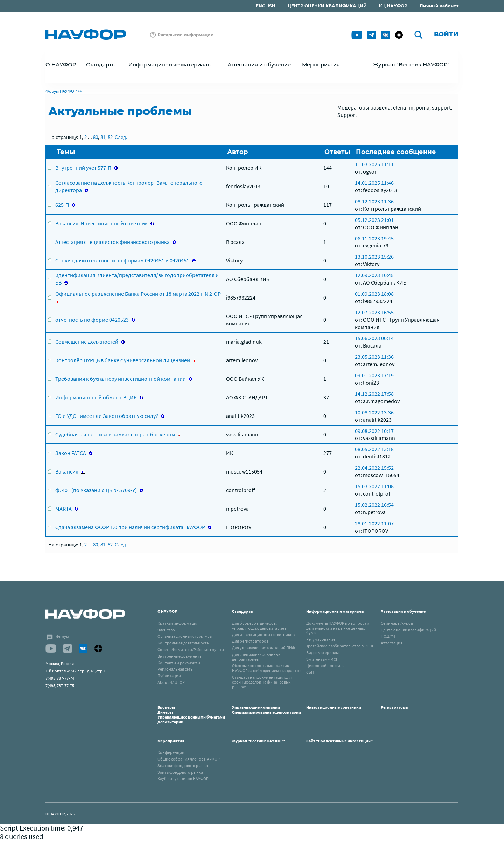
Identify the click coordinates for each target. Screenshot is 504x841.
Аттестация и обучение (403, 611)
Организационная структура (185, 636)
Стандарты (243, 611)
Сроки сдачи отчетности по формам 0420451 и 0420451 (122, 260)
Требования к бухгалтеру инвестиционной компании (121, 379)
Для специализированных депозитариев (256, 657)
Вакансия (67, 471)
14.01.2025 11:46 (374, 183)
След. (121, 137)
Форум (62, 636)
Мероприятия (171, 741)
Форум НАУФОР (61, 91)
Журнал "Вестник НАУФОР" (411, 65)
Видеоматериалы (323, 653)
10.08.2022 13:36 (374, 412)
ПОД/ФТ (388, 636)
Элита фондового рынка (180, 772)
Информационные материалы (335, 611)
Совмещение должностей (87, 342)
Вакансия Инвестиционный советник (101, 223)
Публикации (169, 676)
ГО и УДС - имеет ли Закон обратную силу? (107, 416)
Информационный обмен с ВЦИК (96, 397)
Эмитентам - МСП (323, 659)
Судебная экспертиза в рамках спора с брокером (115, 434)
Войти (446, 34)
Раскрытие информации (186, 35)
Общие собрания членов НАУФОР (189, 759)
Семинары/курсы (397, 623)
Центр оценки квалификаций (408, 630)
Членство (166, 630)
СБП (310, 672)
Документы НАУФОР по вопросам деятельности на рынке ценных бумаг (338, 628)
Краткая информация (178, 623)
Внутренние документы (180, 656)
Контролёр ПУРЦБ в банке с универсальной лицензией (123, 360)
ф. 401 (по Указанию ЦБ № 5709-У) (96, 490)
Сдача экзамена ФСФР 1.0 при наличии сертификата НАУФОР (130, 527)
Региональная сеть (175, 669)
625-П (62, 205)
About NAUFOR (171, 682)
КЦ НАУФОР (393, 6)
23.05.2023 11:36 (374, 357)
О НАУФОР (167, 611)
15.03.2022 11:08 (374, 486)
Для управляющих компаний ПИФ (264, 648)
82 (110, 137)
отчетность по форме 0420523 (92, 320)
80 (96, 137)
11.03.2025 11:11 (374, 164)
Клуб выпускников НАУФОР (183, 779)
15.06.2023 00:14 (374, 338)
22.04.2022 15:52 (374, 468)
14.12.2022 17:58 (374, 394)
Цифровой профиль (325, 665)
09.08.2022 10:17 (374, 431)
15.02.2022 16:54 (374, 505)
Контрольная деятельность (183, 643)
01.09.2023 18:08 (374, 294)
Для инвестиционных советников (263, 634)
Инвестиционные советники (334, 707)
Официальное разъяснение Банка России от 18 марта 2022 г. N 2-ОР (138, 294)
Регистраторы (395, 707)
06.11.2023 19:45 (374, 238)
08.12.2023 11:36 (374, 201)
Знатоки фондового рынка (183, 766)
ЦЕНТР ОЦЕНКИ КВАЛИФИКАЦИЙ (327, 6)
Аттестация (392, 643)
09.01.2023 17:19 (374, 375)
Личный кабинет (439, 6)
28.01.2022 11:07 (374, 523)
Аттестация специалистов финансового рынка (113, 242)
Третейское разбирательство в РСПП (341, 646)
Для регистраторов (250, 641)
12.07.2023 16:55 (374, 312)
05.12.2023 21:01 (374, 220)
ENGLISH (266, 6)
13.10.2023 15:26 (374, 257)
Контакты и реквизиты (179, 663)
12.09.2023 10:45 (374, 275)
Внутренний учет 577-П (83, 168)
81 (103, 137)
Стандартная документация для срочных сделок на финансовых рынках (262, 682)
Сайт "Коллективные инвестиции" (339, 741)
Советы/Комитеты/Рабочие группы (191, 649)
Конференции (171, 752)
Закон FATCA (71, 453)
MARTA (64, 509)
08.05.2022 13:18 (374, 449)
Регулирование (321, 639)
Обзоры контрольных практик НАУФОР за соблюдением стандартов (267, 668)
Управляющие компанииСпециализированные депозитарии (267, 710)
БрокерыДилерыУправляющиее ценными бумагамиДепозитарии (191, 714)
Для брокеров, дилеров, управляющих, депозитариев (259, 626)
